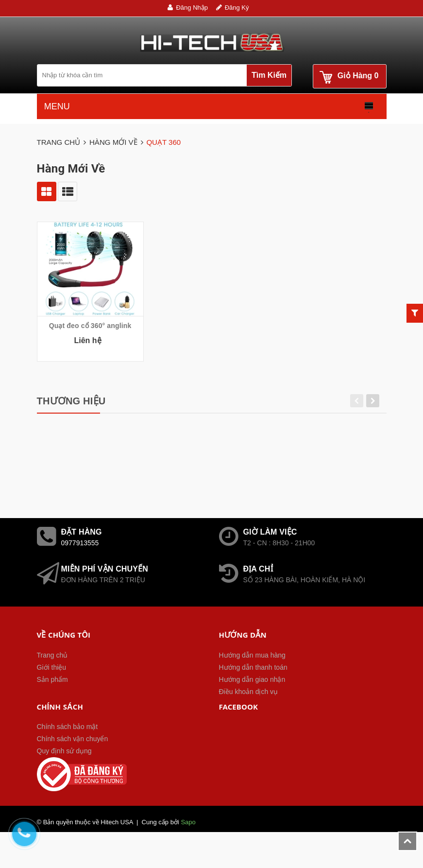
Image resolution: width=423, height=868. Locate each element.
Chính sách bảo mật (68, 752)
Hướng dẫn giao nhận (252, 705)
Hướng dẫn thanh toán (253, 693)
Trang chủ (52, 680)
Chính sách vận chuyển (73, 764)
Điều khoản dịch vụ (249, 717)
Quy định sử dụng (64, 776)
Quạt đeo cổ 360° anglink (90, 326)
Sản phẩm (52, 705)
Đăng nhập (192, 8)
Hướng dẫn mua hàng (252, 680)
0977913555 (80, 568)
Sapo (188, 847)
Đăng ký (237, 8)
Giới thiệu (52, 693)
